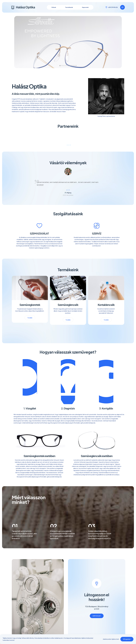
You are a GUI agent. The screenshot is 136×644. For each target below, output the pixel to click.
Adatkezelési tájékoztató (111, 639)
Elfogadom (127, 639)
